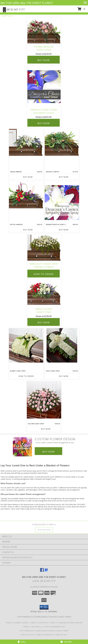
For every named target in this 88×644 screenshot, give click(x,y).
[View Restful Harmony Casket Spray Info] (26, 195)
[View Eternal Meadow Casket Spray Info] (44, 31)
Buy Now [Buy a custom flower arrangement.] (48, 452)
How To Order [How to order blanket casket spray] (26, 376)
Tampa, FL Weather (31, 627)
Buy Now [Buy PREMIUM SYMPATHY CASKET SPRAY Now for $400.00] (64, 230)
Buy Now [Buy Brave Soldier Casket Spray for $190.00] (44, 322)
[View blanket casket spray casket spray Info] (26, 345)
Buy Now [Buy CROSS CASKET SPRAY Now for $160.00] (64, 376)
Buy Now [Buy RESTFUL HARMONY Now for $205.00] (28, 230)
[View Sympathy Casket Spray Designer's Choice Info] (44, 86)
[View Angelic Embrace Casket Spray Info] (26, 142)
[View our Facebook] (42, 571)
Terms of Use (61, 635)
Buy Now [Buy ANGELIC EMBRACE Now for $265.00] (28, 177)
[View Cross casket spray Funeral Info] (62, 345)
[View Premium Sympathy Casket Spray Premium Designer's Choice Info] (62, 202)
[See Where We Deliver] (44, 530)
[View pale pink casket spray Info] (44, 400)
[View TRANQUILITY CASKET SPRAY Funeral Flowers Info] (44, 248)
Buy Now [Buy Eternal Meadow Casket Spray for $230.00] (44, 60)
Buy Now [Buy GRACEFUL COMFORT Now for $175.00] (64, 177)
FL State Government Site (53, 627)
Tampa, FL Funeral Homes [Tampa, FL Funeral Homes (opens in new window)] (17, 623)
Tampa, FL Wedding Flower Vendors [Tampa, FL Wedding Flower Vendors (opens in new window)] (66, 623)
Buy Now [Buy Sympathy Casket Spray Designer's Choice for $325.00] (44, 123)
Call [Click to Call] (22, 642)
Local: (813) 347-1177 (44, 581)
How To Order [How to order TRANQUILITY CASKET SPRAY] (44, 274)
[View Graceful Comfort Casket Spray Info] (62, 142)
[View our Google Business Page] (46, 571)
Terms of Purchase (45, 635)
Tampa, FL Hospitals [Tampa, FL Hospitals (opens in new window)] (39, 623)
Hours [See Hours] (66, 642)
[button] (81, 10)
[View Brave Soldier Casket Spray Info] (44, 293)
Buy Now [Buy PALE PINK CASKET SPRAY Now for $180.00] (46, 429)
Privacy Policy (27, 635)
